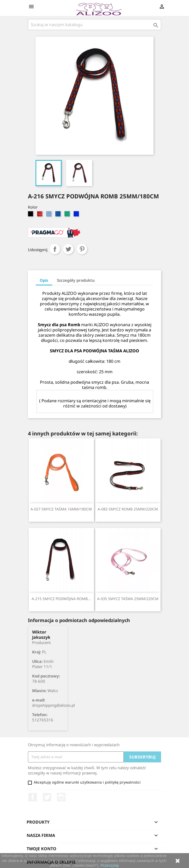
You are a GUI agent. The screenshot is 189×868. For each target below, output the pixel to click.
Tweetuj (68, 249)
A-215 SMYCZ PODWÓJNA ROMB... (61, 599)
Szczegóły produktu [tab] (76, 280)
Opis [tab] (44, 280)
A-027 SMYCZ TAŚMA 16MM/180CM (61, 509)
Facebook (33, 797)
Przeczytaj (110, 865)
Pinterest (82, 249)
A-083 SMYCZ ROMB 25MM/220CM (128, 509)
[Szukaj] (95, 25)
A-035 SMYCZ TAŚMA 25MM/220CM (128, 599)
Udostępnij (55, 249)
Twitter (47, 797)
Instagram (61, 797)
